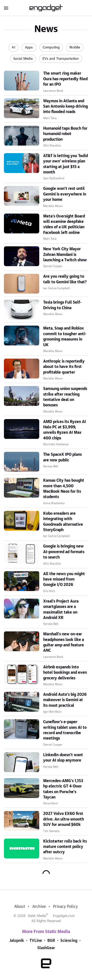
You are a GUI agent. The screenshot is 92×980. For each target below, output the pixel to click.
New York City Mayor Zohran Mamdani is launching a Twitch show (65, 255)
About (20, 907)
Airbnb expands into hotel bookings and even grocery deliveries (65, 673)
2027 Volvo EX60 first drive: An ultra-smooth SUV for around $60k (64, 819)
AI (13, 47)
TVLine (36, 941)
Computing (51, 47)
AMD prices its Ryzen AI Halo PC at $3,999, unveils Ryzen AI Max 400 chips (65, 430)
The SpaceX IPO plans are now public (62, 457)
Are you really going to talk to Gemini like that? (65, 279)
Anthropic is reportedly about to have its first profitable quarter (64, 367)
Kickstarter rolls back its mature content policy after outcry (65, 847)
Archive (39, 907)
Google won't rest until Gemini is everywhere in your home (65, 194)
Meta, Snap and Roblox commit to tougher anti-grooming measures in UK (65, 336)
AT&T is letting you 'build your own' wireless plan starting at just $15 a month (66, 164)
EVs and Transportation (61, 59)
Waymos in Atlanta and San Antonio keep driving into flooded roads (66, 107)
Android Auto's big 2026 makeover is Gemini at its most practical (65, 700)
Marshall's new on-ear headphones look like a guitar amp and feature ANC (64, 642)
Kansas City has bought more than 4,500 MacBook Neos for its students (64, 489)
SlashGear (46, 948)
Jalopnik (17, 941)
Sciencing (69, 941)
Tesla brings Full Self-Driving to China (62, 305)
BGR (51, 941)
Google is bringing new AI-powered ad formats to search (64, 552)
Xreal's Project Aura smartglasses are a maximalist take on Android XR (61, 610)
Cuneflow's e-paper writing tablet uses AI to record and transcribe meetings (65, 730)
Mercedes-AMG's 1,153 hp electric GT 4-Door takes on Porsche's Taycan (63, 789)
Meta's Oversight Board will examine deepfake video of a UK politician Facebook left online (64, 224)
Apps (29, 47)
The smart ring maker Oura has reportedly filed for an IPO (65, 79)
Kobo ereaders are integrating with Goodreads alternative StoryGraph (63, 522)
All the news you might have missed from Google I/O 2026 (64, 579)
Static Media (37, 916)
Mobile (75, 47)
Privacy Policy (65, 907)
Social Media (23, 59)
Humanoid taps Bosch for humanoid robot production (65, 134)
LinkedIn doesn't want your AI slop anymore (63, 758)
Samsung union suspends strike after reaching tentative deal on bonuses (65, 397)
